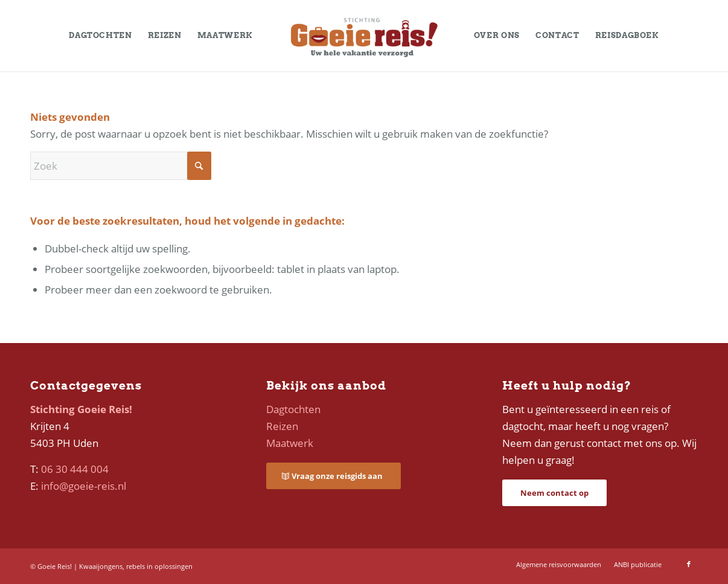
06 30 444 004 (75, 469)
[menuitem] (101, 36)
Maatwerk (290, 443)
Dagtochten (293, 409)
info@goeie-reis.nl (84, 486)
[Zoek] (121, 166)
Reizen (282, 426)
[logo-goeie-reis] (364, 36)
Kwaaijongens (101, 566)
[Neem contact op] (554, 493)
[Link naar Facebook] (689, 564)
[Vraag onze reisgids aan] (334, 476)
